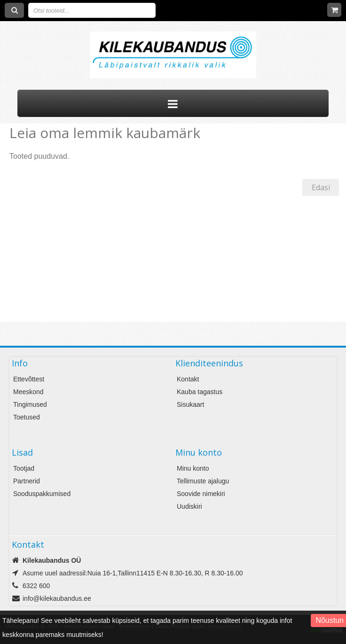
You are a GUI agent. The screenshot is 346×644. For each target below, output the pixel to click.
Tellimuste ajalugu (203, 481)
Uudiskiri (189, 506)
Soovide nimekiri (201, 494)
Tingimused (30, 404)
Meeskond (28, 392)
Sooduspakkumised (42, 494)
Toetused (27, 417)
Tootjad (24, 468)
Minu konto (193, 468)
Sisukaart (190, 404)
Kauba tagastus (200, 392)
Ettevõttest (29, 379)
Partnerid (27, 481)
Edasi (321, 187)
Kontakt (188, 379)
